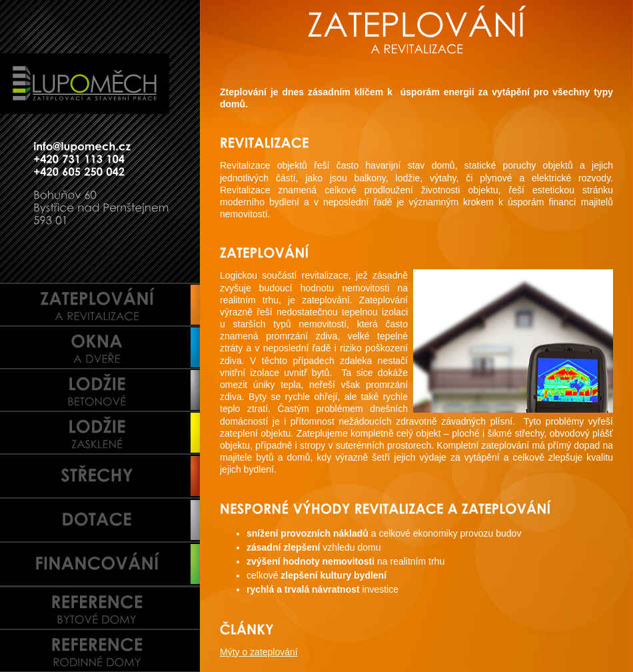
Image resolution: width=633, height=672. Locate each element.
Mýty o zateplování (259, 652)
